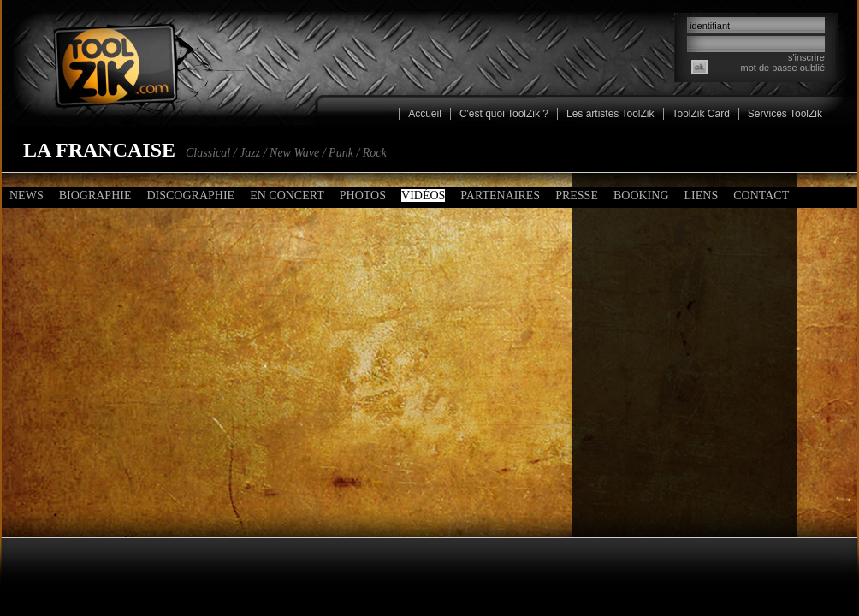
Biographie (95, 195)
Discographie (190, 195)
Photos (363, 195)
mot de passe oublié (783, 68)
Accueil (425, 114)
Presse (577, 195)
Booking (641, 195)
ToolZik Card (701, 114)
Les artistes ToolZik (610, 114)
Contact (761, 195)
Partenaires (500, 195)
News (27, 195)
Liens (702, 195)
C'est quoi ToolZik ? (504, 114)
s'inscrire (806, 57)
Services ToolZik (785, 114)
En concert (287, 195)
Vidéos (423, 195)
